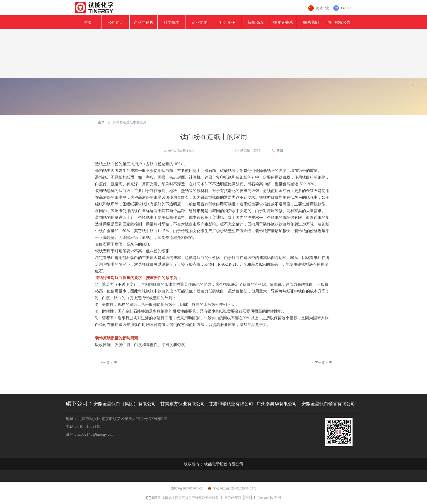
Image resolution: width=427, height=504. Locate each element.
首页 (101, 122)
